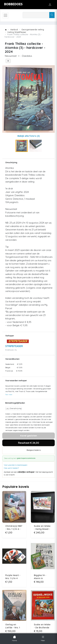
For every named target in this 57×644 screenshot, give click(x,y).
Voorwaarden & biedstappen (16, 465)
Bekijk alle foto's (29, 136)
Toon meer (9, 394)
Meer (43, 638)
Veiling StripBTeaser (17, 32)
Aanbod (14, 30)
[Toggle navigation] (5, 15)
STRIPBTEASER (14, 346)
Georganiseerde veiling (33, 30)
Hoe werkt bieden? (11, 468)
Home (14, 638)
